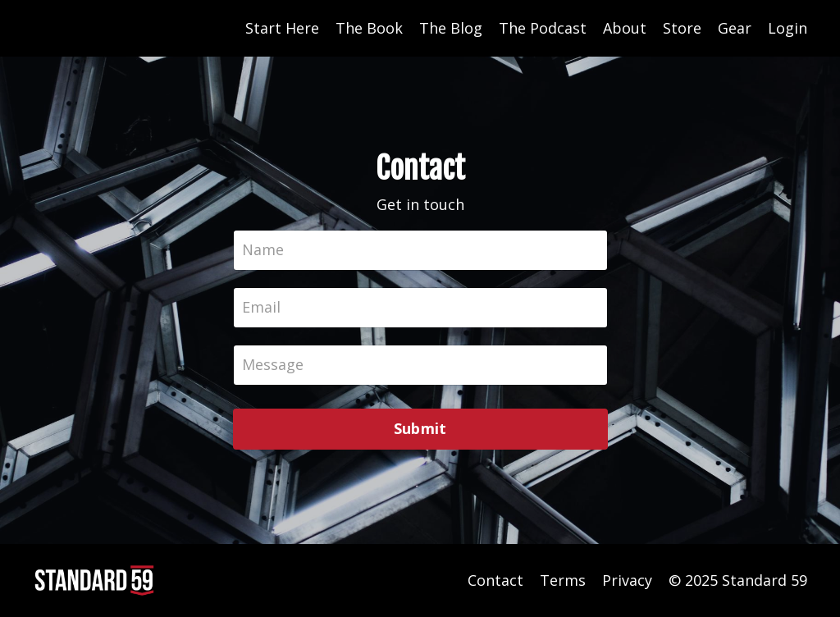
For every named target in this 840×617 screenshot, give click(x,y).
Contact (495, 580)
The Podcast (543, 28)
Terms (563, 580)
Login (787, 28)
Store (682, 28)
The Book (369, 28)
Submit (420, 428)
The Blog (451, 28)
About (625, 28)
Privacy (627, 580)
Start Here (282, 28)
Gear (735, 28)
